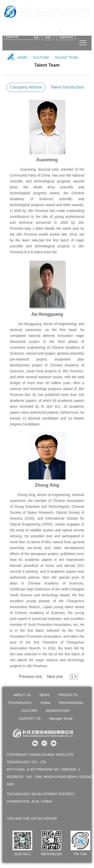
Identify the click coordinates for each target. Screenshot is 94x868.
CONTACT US (30, 718)
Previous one (30, 677)
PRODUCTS (68, 695)
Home (22, 58)
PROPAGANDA (71, 703)
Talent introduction (67, 87)
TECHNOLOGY (20, 703)
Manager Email (61, 718)
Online (46, 703)
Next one (55, 677)
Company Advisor (26, 87)
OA (44, 24)
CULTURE (41, 58)
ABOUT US (22, 695)
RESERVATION (58, 711)
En (64, 30)
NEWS (45, 695)
